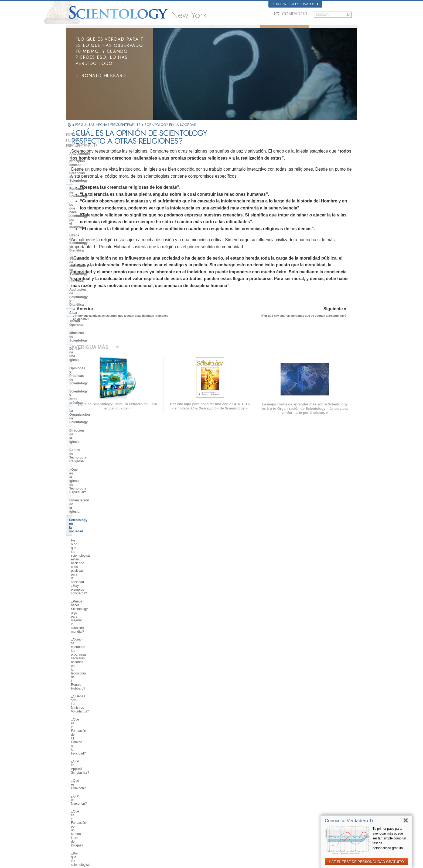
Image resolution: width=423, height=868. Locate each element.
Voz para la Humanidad (214, 782)
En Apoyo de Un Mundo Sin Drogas (301, 824)
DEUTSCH (76, 824)
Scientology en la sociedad (90, 326)
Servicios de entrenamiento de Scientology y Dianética (93, 206)
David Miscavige (288, 793)
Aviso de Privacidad (273, 862)
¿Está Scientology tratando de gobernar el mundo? (93, 709)
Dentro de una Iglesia (86, 252)
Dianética (284, 777)
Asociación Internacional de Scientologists (305, 808)
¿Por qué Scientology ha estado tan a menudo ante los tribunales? (95, 643)
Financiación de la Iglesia (89, 317)
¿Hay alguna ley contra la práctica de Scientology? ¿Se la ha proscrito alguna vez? (95, 672)
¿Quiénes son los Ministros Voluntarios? (91, 387)
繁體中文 (74, 814)
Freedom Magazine (290, 814)
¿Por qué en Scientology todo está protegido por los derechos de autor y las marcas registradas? (96, 657)
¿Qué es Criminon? (85, 416)
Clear (73, 228)
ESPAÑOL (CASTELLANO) (146, 797)
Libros (333, 30)
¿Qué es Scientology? (187, 30)
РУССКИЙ (76, 808)
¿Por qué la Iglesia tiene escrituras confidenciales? (96, 620)
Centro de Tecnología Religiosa (93, 297)
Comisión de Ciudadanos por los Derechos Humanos (306, 842)
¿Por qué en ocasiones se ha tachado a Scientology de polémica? (92, 579)
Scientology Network (291, 782)
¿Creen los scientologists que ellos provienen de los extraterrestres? (96, 632)
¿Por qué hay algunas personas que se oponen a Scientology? (94, 566)
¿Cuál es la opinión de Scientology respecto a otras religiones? (96, 554)
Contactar (206, 814)
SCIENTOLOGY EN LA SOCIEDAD (170, 132)
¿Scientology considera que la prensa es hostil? (93, 593)
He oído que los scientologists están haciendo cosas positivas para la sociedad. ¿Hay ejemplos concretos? (95, 340)
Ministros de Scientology (88, 244)
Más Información (210, 808)
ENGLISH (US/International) (87, 776)
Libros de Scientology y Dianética (95, 196)
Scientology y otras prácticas (92, 273)
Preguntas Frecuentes (284, 30)
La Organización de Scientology (94, 281)
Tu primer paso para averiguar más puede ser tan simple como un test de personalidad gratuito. (389, 838)
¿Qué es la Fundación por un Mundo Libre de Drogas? (92, 434)
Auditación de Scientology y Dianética (91, 218)
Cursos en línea (209, 803)
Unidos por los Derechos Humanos (300, 829)
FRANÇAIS (76, 792)
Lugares (204, 819)
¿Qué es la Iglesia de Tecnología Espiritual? (94, 307)
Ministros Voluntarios (236, 30)
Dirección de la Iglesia (86, 289)
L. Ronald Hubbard (139, 30)
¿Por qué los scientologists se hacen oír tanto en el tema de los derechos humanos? (95, 447)
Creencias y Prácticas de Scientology (224, 777)
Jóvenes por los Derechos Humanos (301, 834)
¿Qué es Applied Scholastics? (92, 408)
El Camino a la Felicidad (293, 819)
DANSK (74, 786)
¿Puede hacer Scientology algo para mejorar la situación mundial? (96, 356)
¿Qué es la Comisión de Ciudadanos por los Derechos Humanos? (92, 475)
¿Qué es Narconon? (86, 424)
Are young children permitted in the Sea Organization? (96, 721)
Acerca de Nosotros (90, 30)
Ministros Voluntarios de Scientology (301, 803)
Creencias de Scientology (89, 167)
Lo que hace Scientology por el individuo (93, 185)
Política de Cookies (301, 862)
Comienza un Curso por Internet (299, 798)
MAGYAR (135, 776)
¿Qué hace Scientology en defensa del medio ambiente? (96, 508)
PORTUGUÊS (138, 812)
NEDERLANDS (79, 819)
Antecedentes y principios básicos (89, 157)
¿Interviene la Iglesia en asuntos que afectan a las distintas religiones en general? (94, 540)
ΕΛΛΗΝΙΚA (136, 802)
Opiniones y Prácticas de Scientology (89, 262)
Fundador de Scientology (89, 175)
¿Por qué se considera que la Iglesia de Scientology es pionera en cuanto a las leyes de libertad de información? (96, 492)
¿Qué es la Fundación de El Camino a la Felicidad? (91, 398)
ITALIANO (135, 807)
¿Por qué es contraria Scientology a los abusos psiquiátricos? (95, 461)
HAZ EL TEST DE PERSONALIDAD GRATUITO (366, 862)
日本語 (73, 803)
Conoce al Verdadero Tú (350, 821)
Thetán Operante (82, 236)
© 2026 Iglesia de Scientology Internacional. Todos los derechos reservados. (116, 862)
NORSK (134, 781)
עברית (74, 797)
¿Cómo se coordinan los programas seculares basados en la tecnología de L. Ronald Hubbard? (95, 371)
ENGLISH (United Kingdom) (87, 781)
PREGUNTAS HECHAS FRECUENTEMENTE (108, 132)
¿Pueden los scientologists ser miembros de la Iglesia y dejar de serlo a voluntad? (95, 606)
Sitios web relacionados (296, 4)
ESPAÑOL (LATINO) (142, 792)
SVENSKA (135, 786)
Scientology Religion (291, 788)
